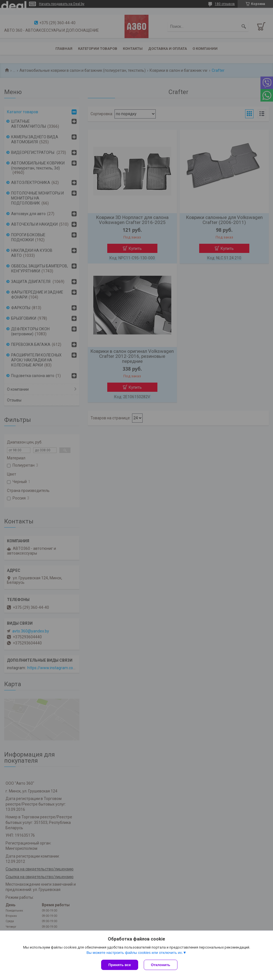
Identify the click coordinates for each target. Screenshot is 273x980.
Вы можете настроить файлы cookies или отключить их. (135, 953)
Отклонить (161, 965)
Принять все (120, 965)
